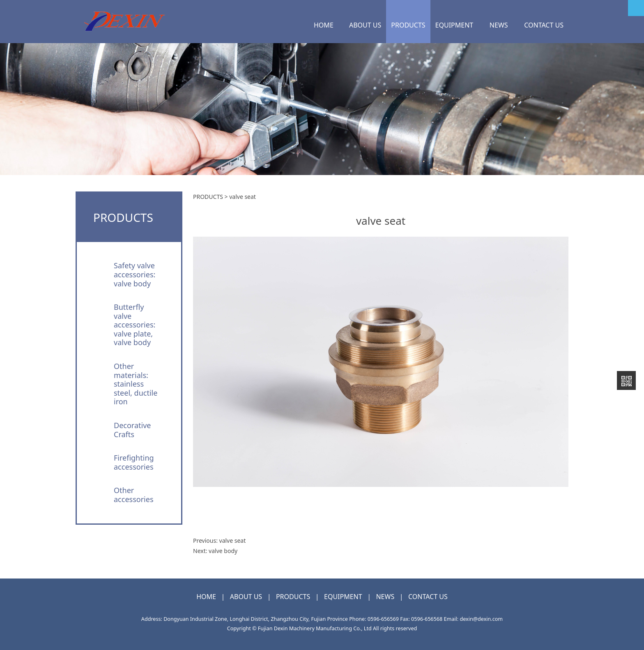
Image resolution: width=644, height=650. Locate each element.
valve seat (233, 541)
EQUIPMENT (454, 25)
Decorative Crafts (132, 430)
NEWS (499, 25)
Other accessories (134, 495)
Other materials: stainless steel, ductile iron (136, 384)
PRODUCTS (408, 25)
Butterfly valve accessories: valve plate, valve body (135, 325)
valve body (223, 551)
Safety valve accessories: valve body (135, 274)
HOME (324, 25)
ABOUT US (365, 25)
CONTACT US (544, 25)
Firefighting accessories (134, 462)
